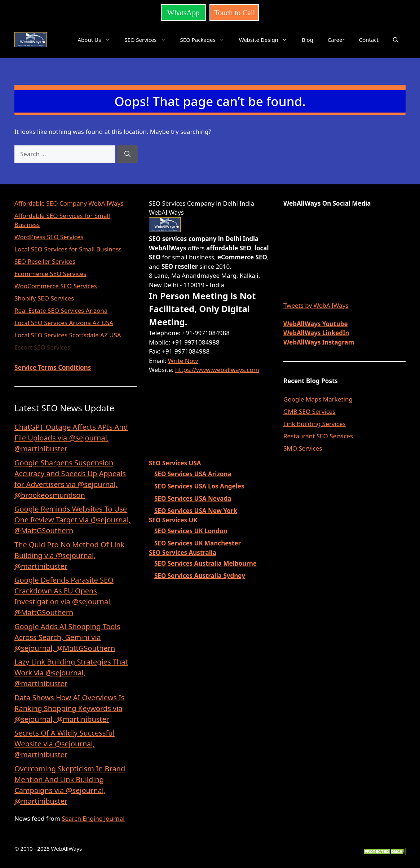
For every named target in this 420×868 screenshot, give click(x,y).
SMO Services (303, 448)
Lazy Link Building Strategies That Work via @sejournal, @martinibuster (71, 673)
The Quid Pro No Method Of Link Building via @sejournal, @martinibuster (69, 555)
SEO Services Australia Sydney (200, 576)
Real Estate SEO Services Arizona (61, 310)
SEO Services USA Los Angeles (199, 486)
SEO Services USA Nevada (193, 498)
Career (336, 40)
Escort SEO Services (42, 347)
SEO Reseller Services (45, 261)
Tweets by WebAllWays (316, 305)
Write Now (183, 361)
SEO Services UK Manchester (198, 543)
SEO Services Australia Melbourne (205, 563)
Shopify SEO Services (44, 298)
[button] (396, 40)
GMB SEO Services (310, 411)
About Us (98, 40)
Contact (369, 40)
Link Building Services (315, 424)
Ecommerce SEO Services (50, 274)
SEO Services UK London (191, 531)
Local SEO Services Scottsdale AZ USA (68, 335)
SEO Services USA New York (196, 511)
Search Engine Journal (93, 818)
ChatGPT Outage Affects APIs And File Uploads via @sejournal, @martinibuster (71, 438)
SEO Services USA (175, 463)
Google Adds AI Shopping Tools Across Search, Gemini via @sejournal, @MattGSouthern (67, 637)
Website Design (267, 40)
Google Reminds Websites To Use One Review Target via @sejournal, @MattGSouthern (72, 520)
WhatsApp (184, 13)
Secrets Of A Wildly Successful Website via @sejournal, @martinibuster (65, 744)
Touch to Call (234, 13)
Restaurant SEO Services (318, 436)
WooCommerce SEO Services (56, 286)
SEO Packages (206, 40)
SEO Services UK (173, 520)
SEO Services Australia (183, 553)
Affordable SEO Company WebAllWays (69, 203)
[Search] (127, 154)
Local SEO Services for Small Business (68, 249)
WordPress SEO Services (49, 237)
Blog (308, 40)
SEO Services (149, 40)
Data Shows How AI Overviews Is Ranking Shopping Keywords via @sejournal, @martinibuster (70, 708)
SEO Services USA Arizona (193, 474)
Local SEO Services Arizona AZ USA (64, 323)
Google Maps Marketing (318, 399)
